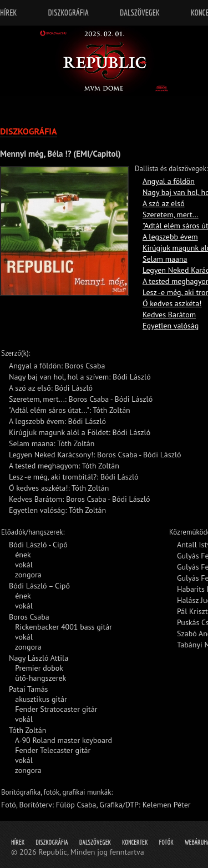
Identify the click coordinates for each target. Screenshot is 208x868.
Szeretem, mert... (171, 214)
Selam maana (165, 259)
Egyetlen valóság (171, 326)
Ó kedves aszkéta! (172, 303)
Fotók (166, 842)
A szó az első (164, 203)
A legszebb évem (170, 237)
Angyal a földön (169, 181)
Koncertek (135, 842)
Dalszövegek (95, 842)
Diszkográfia (52, 842)
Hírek (18, 842)
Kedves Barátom (169, 315)
